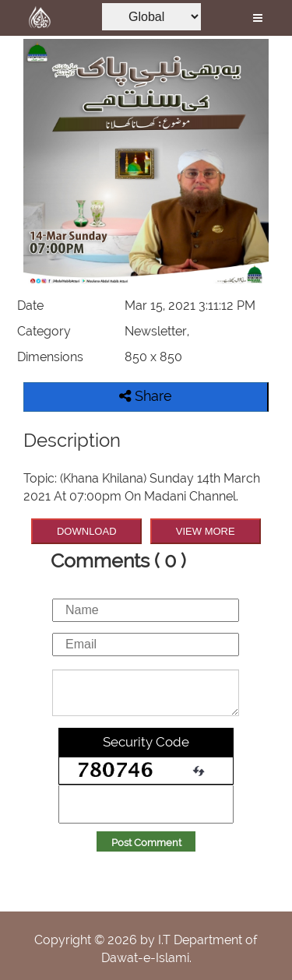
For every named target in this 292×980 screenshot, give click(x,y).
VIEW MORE (206, 531)
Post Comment (146, 843)
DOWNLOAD (87, 531)
